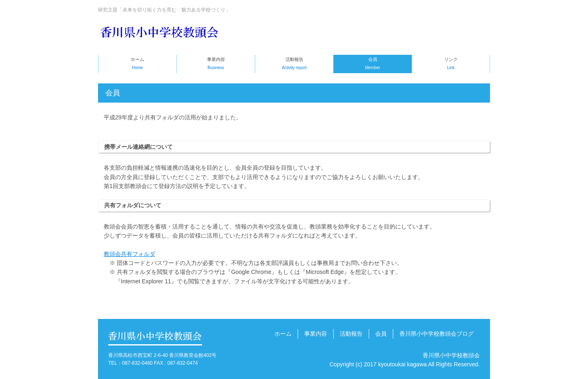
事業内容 (216, 64)
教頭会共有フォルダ (129, 254)
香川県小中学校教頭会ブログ (437, 334)
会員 (373, 64)
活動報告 (294, 64)
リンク (451, 64)
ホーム (137, 64)
